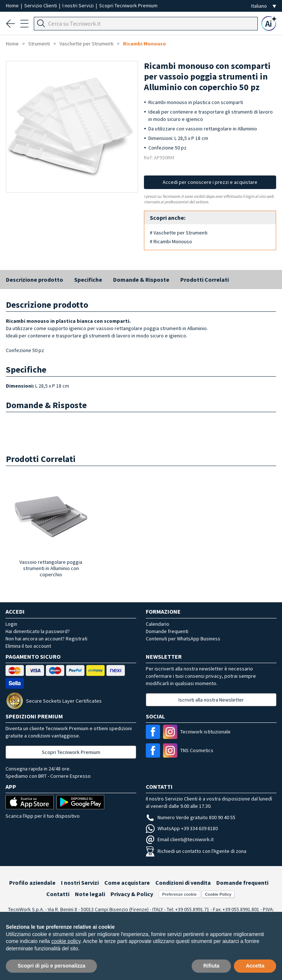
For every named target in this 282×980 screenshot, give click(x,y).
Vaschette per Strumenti (86, 44)
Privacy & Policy (132, 894)
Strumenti (39, 44)
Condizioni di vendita (183, 883)
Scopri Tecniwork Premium (128, 5)
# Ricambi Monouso (171, 241)
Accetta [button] (255, 966)
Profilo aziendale (32, 883)
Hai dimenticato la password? (38, 631)
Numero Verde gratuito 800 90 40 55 (191, 817)
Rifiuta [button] (211, 966)
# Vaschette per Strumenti (179, 233)
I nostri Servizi (79, 5)
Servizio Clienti (41, 5)
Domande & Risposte (141, 280)
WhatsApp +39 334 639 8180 (182, 828)
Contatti (58, 894)
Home (13, 5)
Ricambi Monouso (144, 44)
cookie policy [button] (66, 941)
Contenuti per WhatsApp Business (183, 639)
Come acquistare (127, 883)
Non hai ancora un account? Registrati (46, 639)
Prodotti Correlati (205, 280)
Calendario (158, 624)
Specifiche (88, 280)
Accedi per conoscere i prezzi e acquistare (210, 182)
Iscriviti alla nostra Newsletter (211, 700)
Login (11, 624)
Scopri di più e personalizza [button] (51, 966)
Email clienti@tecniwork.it (180, 839)
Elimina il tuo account (28, 646)
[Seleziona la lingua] (264, 6)
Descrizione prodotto (35, 280)
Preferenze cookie (179, 894)
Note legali (90, 894)
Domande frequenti (167, 631)
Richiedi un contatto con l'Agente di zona (196, 851)
